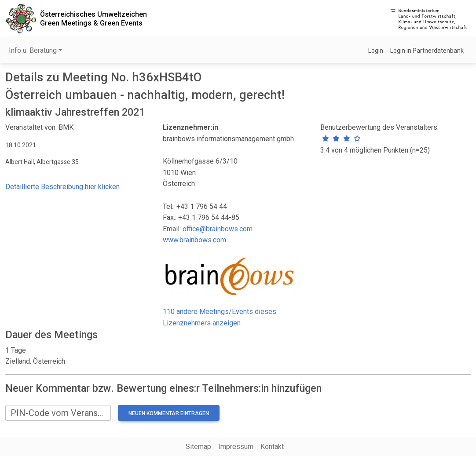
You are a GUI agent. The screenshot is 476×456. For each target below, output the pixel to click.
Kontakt (272, 447)
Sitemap (198, 447)
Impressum (236, 447)
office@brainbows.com (218, 229)
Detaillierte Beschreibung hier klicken (62, 187)
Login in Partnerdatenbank (427, 51)
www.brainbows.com (194, 240)
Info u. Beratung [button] (33, 50)
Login (376, 51)
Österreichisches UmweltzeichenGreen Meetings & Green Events (93, 18)
